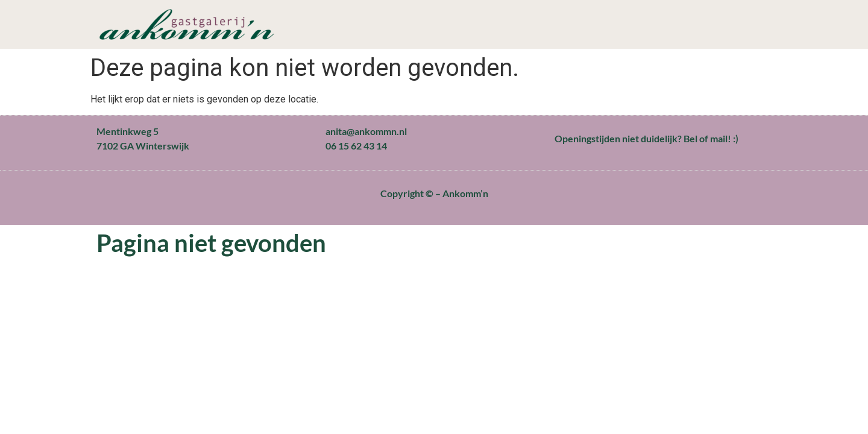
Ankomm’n (465, 193)
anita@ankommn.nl (366, 131)
